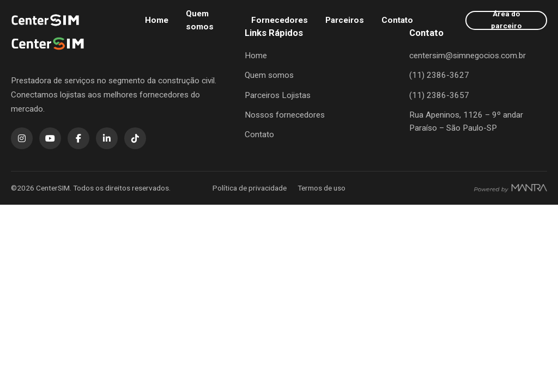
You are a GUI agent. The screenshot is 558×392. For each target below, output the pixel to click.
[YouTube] (50, 138)
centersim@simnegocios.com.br (468, 56)
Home (157, 20)
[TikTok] (135, 138)
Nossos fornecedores (285, 115)
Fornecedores (280, 20)
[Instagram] (22, 138)
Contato (397, 20)
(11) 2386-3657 (439, 95)
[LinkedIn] (107, 138)
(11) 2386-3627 (439, 75)
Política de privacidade (250, 188)
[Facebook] (78, 138)
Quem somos (200, 20)
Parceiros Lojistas (278, 95)
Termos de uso (322, 188)
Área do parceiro (506, 20)
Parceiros (345, 20)
